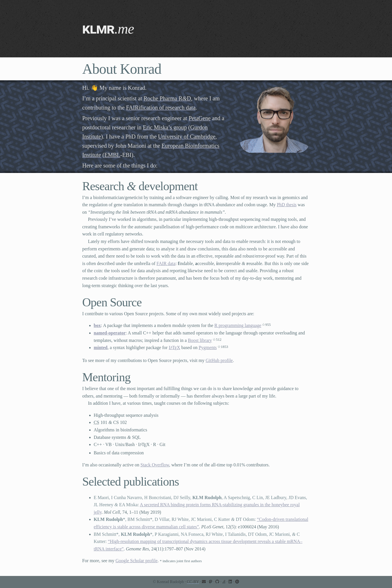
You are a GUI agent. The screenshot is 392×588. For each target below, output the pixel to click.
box (97, 325)
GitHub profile (219, 360)
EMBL (112, 155)
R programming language (238, 325)
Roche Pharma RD (167, 98)
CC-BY (193, 582)
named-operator (110, 333)
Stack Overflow (155, 465)
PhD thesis (287, 205)
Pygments (208, 347)
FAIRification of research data (161, 108)
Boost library (200, 340)
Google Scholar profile (137, 561)
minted (101, 347)
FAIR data (166, 263)
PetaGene (200, 118)
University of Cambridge (187, 137)
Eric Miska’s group (165, 127)
